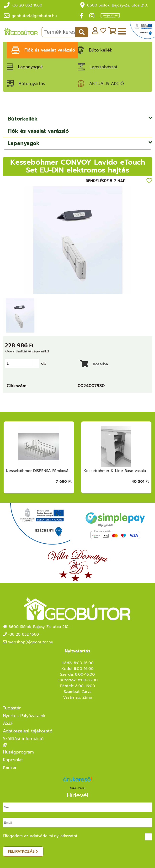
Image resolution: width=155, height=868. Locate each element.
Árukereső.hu (77, 788)
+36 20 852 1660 (27, 5)
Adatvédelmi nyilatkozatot (53, 836)
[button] (36, 361)
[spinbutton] (23, 363)
